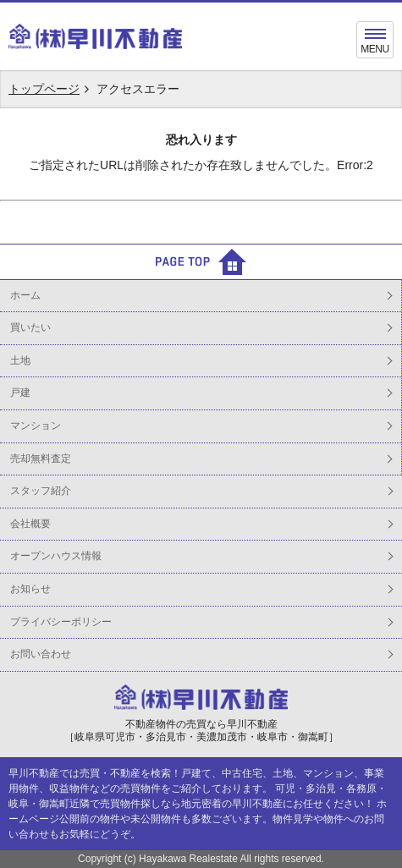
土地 (20, 360)
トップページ (44, 89)
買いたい (30, 327)
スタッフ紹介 (41, 491)
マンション (36, 426)
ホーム (25, 295)
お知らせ (30, 589)
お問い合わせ (41, 654)
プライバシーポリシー (61, 622)
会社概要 (30, 524)
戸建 (20, 393)
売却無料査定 (41, 459)
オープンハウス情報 (56, 556)
